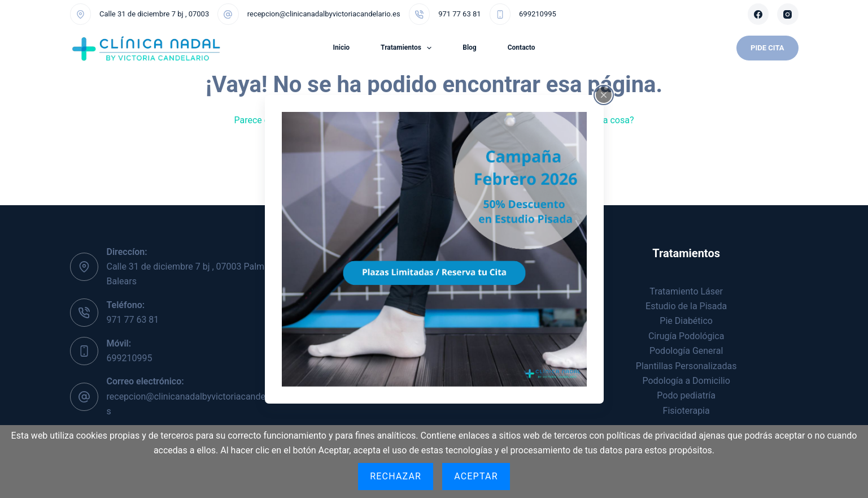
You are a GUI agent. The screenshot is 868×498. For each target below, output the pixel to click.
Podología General (686, 351)
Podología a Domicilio (686, 381)
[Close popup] (604, 94)
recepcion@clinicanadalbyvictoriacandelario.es (324, 14)
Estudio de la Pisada (686, 306)
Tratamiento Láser (686, 291)
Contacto (522, 47)
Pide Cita (767, 48)
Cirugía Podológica (686, 336)
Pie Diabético (686, 321)
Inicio (341, 47)
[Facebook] (758, 14)
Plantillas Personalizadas (686, 366)
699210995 (538, 14)
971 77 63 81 (459, 14)
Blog (469, 47)
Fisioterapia (686, 411)
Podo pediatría (686, 395)
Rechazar (396, 476)
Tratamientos (408, 48)
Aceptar (476, 476)
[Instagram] (788, 14)
